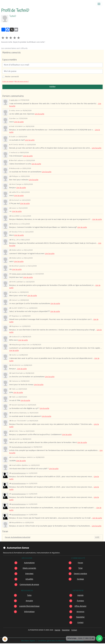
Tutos (29, 595)
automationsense (19, 473)
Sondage (80, 579)
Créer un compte (8, 82)
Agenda (80, 595)
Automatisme (29, 563)
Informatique (29, 612)
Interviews (29, 574)
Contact (80, 622)
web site (14, 100)
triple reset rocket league (22, 274)
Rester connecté (12, 77)
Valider (52, 87)
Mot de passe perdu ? (22, 82)
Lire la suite (39, 114)
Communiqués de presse (29, 584)
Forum (80, 563)
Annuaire (29, 601)
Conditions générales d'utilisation (51, 641)
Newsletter (80, 617)
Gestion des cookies (76, 641)
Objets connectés (29, 568)
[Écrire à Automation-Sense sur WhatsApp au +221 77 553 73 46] (99, 638)
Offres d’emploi (80, 606)
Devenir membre (80, 574)
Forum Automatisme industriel (52, 537)
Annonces (80, 612)
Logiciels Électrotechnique (29, 606)
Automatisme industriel (21, 447)
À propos (80, 601)
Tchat (80, 568)
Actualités (29, 579)
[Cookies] (5, 639)
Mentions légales (28, 641)
